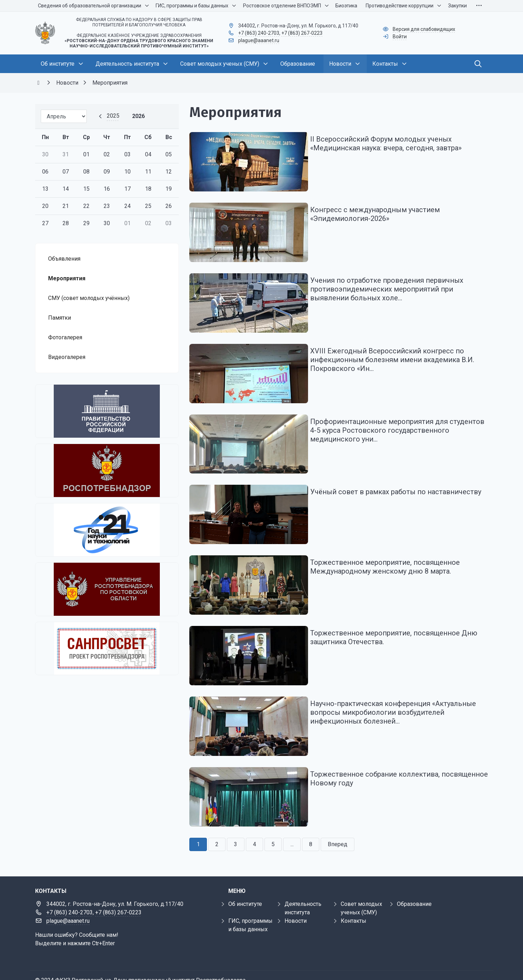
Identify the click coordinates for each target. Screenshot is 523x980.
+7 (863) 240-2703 (259, 33)
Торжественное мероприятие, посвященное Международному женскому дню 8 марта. (391, 556)
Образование (414, 885)
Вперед (338, 826)
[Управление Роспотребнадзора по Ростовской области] (107, 589)
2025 (113, 116)
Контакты (354, 902)
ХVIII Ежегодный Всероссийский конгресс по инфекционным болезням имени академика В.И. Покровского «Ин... (398, 354)
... (292, 826)
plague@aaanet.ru (259, 40)
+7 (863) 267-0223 (302, 33)
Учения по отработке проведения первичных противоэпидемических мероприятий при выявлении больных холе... (392, 285)
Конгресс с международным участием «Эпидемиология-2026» (381, 212)
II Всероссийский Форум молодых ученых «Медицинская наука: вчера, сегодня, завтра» (391, 143)
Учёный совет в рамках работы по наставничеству (401, 483)
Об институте (245, 885)
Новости (296, 902)
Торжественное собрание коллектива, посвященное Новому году (381, 762)
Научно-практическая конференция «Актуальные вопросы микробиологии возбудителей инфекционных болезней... (399, 698)
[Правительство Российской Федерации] (107, 411)
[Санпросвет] (107, 648)
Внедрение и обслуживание (72, 970)
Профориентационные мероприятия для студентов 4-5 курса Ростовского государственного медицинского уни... (385, 423)
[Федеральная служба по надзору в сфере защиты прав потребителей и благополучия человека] (107, 471)
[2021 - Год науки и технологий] (107, 530)
